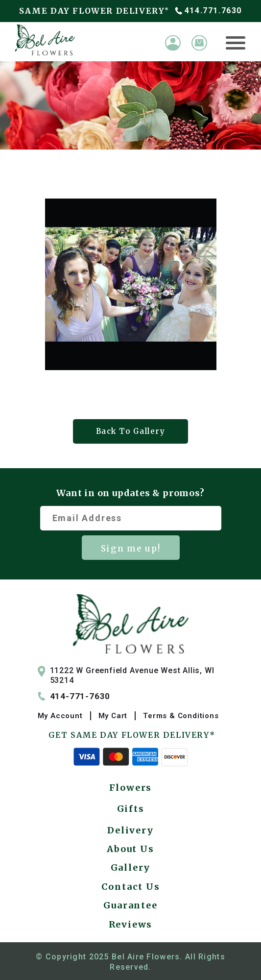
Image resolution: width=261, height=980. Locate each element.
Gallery (131, 867)
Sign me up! (131, 549)
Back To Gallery (131, 431)
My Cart (113, 716)
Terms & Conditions (181, 716)
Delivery (130, 830)
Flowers (131, 788)
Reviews (131, 924)
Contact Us (131, 887)
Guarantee (130, 905)
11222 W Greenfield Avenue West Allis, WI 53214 (126, 676)
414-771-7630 (74, 696)
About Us (130, 849)
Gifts (131, 809)
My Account (60, 716)
